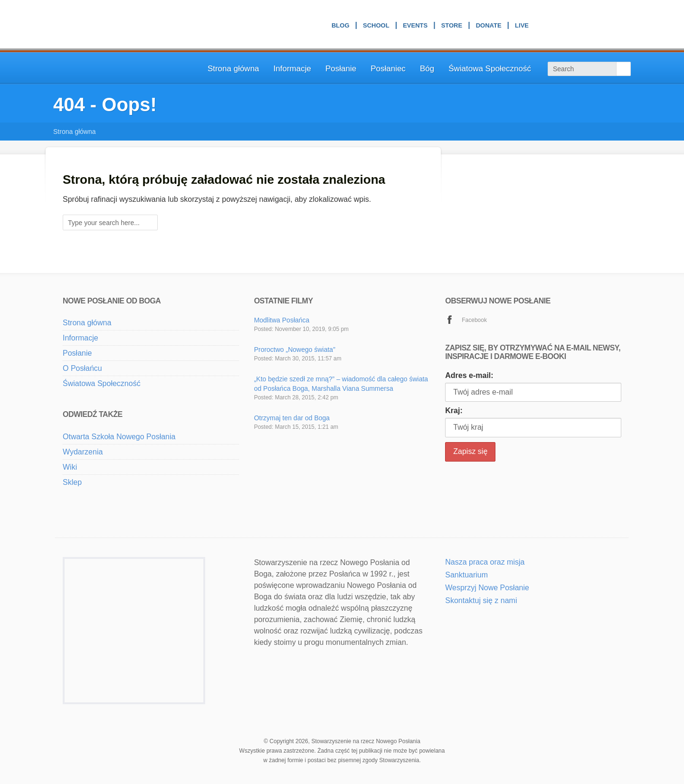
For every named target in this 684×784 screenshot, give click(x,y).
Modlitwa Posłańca (282, 320)
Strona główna (233, 69)
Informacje (292, 69)
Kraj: (454, 411)
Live (522, 27)
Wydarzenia (83, 452)
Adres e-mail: (469, 375)
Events (415, 27)
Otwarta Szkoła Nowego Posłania (119, 437)
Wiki (70, 467)
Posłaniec (388, 69)
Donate (489, 27)
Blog (341, 27)
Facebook (474, 320)
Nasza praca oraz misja (485, 562)
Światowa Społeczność (490, 69)
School (376, 27)
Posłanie (341, 69)
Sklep (72, 482)
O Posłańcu (82, 368)
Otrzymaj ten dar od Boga (292, 418)
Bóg (427, 69)
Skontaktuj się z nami (481, 600)
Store (452, 27)
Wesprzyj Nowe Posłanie (487, 588)
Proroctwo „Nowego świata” (295, 349)
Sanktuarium (466, 575)
